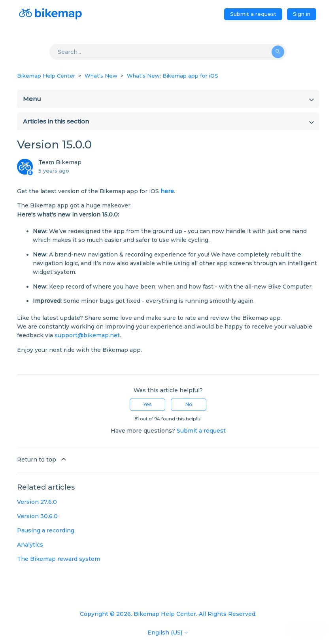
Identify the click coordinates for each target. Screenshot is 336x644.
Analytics (30, 545)
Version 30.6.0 (37, 516)
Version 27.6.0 (37, 502)
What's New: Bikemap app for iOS (173, 76)
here (167, 191)
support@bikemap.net (87, 335)
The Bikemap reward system (59, 559)
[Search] (168, 52)
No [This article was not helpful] (189, 404)
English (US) (168, 633)
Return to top (42, 459)
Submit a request (253, 14)
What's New (101, 76)
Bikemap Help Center (46, 76)
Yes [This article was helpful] (147, 404)
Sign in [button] (302, 14)
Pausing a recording (46, 530)
